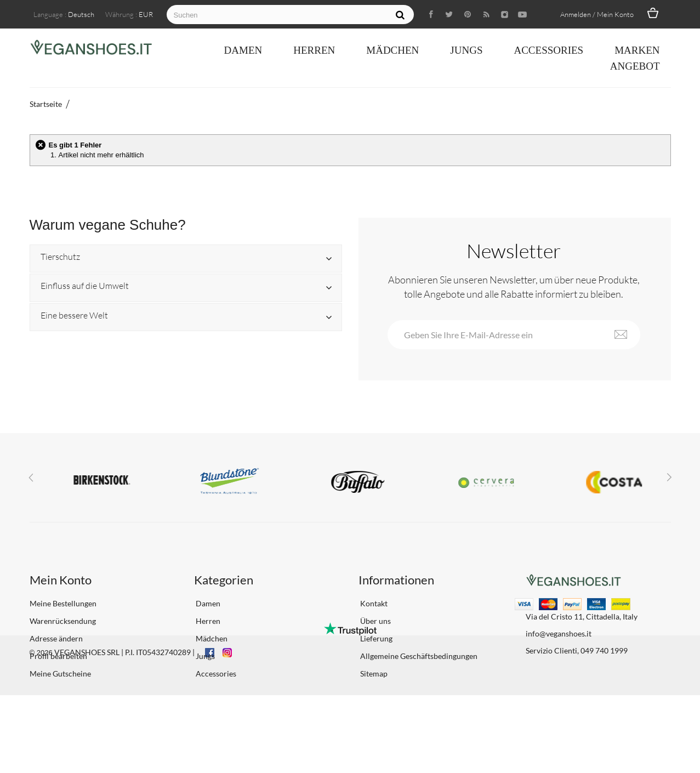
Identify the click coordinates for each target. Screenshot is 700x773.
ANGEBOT (635, 66)
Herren (314, 50)
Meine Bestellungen (63, 603)
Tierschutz (60, 257)
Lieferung (375, 638)
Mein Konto (61, 580)
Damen (243, 50)
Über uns (375, 621)
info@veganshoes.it (559, 633)
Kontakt (373, 603)
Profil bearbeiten (58, 656)
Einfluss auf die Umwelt (85, 286)
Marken (637, 50)
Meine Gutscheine (60, 673)
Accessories (548, 50)
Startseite (46, 104)
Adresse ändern (56, 638)
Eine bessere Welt (74, 316)
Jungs (466, 50)
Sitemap (373, 673)
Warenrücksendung (63, 621)
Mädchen (392, 50)
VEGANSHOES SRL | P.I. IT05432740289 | (124, 730)
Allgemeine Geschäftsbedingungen (418, 656)
